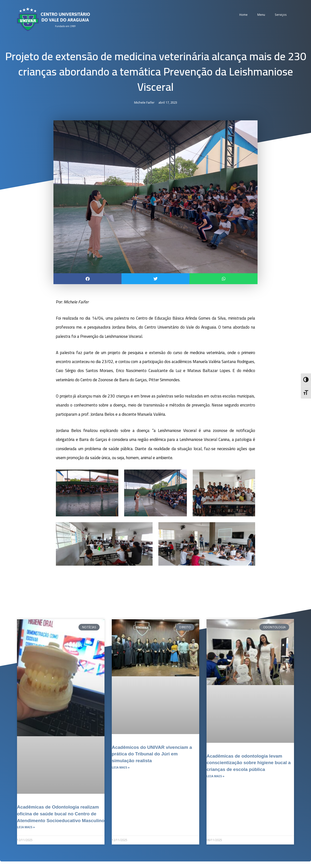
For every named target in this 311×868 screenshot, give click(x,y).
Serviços (281, 15)
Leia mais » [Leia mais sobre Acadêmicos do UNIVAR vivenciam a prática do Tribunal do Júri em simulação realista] (121, 767)
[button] (87, 279)
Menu (261, 15)
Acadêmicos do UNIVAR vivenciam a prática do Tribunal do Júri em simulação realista (154, 754)
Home (243, 15)
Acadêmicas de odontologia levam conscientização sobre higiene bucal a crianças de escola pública (248, 762)
